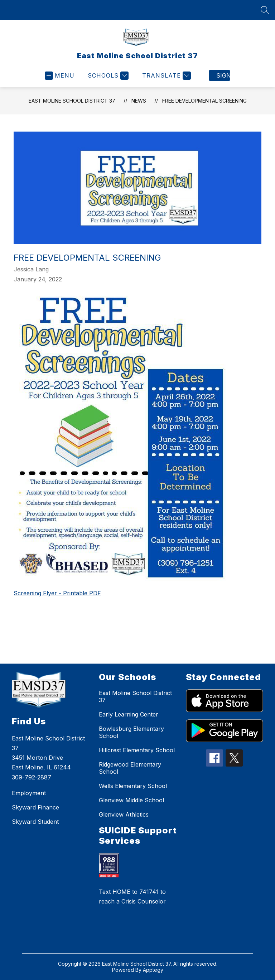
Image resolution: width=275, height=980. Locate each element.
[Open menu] (60, 76)
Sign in (223, 75)
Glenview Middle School (131, 800)
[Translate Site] (166, 76)
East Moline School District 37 (72, 101)
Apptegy (153, 970)
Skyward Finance (35, 807)
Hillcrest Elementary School (137, 750)
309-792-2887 (32, 777)
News (139, 101)
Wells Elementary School (133, 786)
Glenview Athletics (124, 814)
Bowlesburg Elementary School (131, 732)
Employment (29, 793)
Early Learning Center (129, 714)
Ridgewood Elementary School (130, 768)
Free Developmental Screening (204, 101)
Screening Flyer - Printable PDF (57, 593)
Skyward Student (35, 822)
